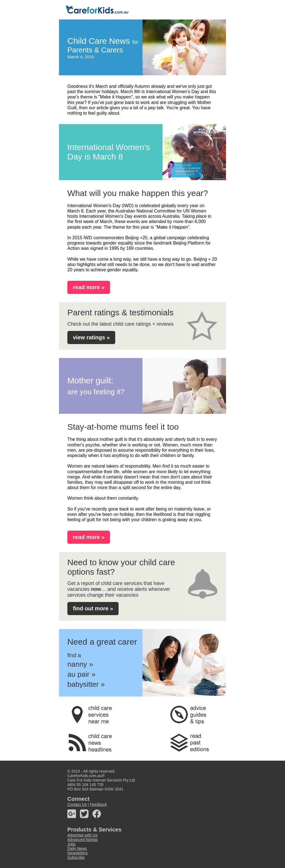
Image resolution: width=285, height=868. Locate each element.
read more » (89, 287)
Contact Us (77, 804)
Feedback (98, 804)
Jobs (72, 844)
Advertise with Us (82, 835)
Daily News (77, 848)
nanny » (80, 664)
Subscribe (76, 857)
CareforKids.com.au (85, 776)
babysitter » (86, 684)
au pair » (81, 674)
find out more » (93, 608)
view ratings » (91, 337)
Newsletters (78, 853)
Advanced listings (83, 840)
